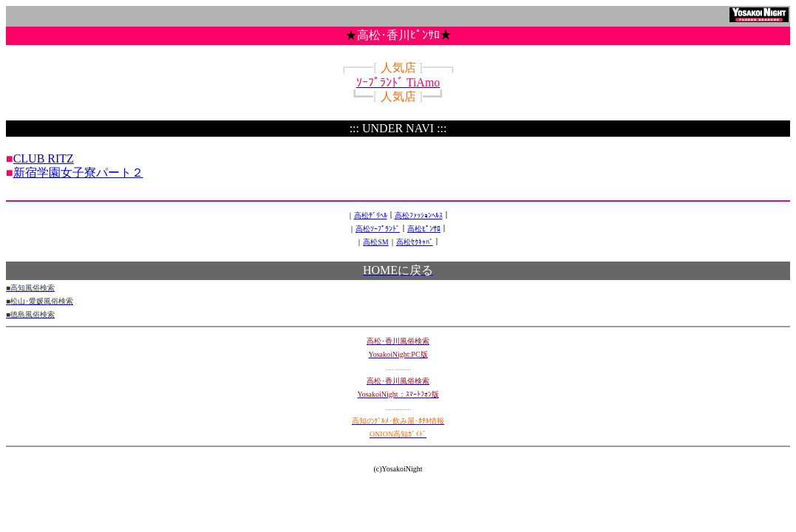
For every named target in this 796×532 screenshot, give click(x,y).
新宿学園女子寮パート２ (78, 173)
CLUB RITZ (44, 158)
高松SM (375, 242)
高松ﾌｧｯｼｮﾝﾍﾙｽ (419, 215)
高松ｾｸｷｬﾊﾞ (415, 242)
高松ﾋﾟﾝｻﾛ (424, 229)
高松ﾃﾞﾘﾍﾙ (371, 215)
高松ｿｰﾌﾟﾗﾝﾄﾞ (378, 229)
